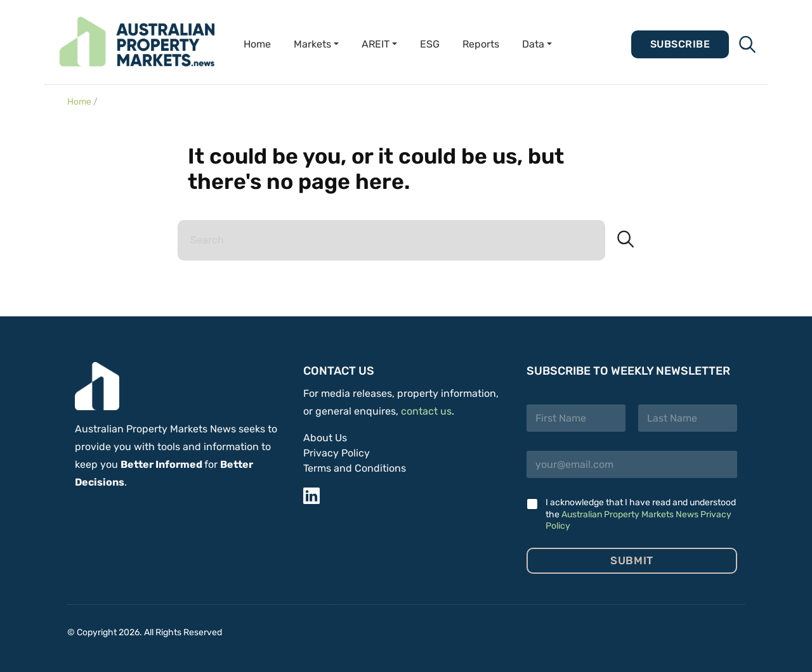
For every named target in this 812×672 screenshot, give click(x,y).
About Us (325, 438)
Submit (632, 560)
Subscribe (680, 44)
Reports (481, 44)
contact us (426, 411)
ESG (430, 44)
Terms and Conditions (355, 468)
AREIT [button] (376, 44)
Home (257, 44)
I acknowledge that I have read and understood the (641, 514)
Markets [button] (312, 44)
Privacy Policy (337, 453)
